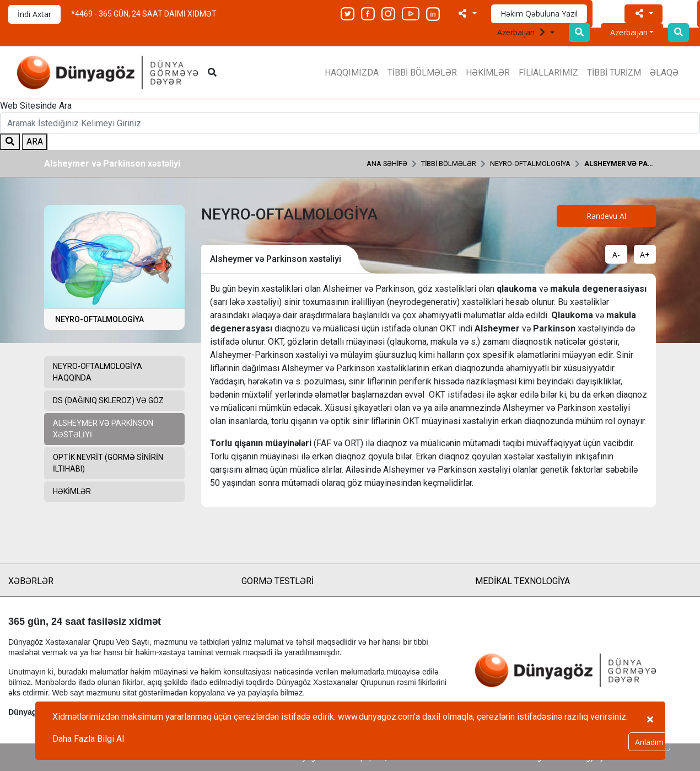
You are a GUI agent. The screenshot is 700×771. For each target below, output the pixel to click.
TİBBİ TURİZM (614, 73)
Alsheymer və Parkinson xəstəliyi (620, 164)
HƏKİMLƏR (488, 73)
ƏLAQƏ (664, 73)
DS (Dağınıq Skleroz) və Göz (108, 400)
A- (616, 255)
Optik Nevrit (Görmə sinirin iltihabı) (108, 463)
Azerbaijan (523, 32)
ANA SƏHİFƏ (387, 164)
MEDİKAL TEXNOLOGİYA (523, 581)
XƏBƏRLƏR (31, 581)
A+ (645, 255)
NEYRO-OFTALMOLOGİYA (530, 164)
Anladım (649, 742)
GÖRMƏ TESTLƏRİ (278, 581)
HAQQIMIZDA (352, 73)
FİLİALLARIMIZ (548, 73)
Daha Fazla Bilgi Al (88, 739)
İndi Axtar (34, 14)
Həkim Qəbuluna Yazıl (539, 14)
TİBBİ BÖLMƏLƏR (422, 73)
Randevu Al (606, 216)
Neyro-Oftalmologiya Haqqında (98, 372)
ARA (35, 141)
